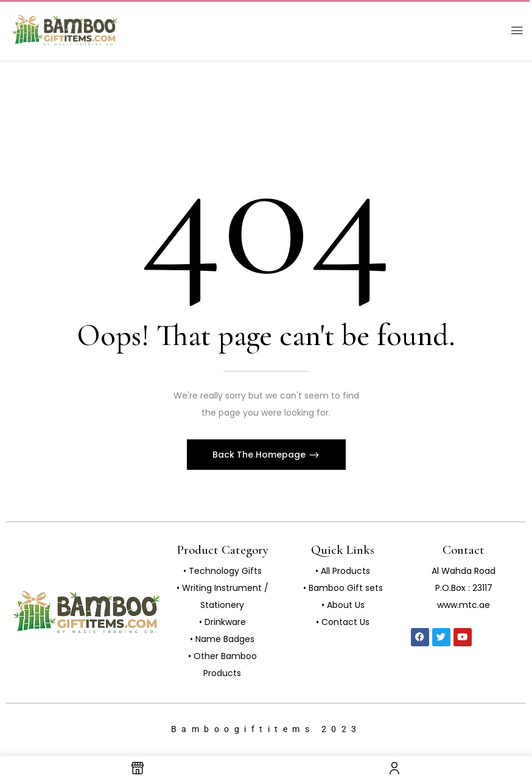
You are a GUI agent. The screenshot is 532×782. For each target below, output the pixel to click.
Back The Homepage (260, 455)
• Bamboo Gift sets (343, 588)
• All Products (343, 571)
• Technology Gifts (222, 571)
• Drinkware (222, 622)
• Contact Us (343, 622)
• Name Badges (222, 639)
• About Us (343, 605)
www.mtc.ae (464, 605)
